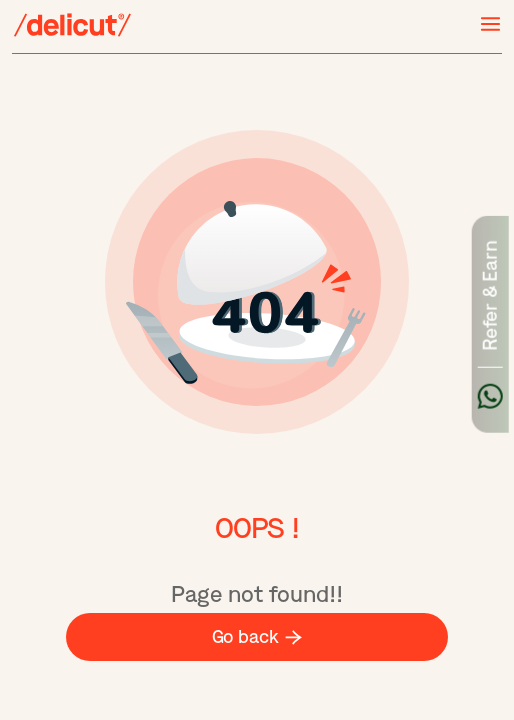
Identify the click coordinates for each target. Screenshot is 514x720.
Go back (257, 637)
